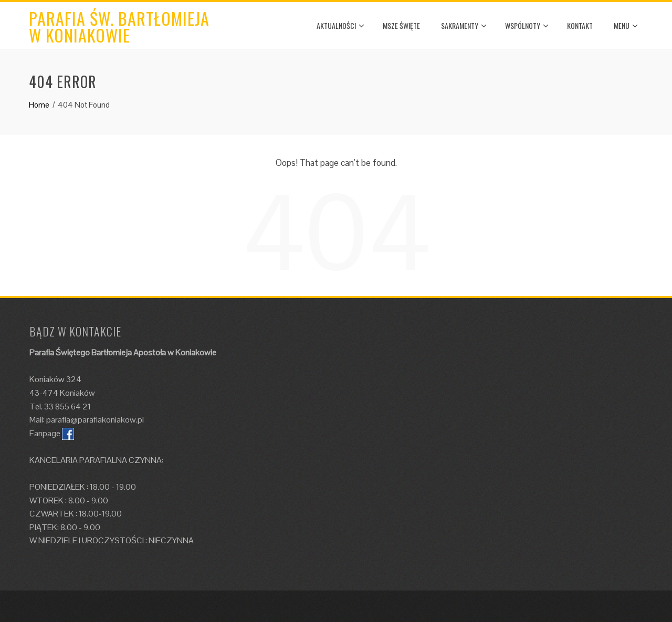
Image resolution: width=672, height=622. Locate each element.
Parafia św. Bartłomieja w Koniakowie (119, 27)
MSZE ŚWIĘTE (401, 25)
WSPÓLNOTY (527, 26)
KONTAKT (580, 25)
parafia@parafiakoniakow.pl (95, 420)
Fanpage (45, 433)
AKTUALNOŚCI (340, 26)
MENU (626, 26)
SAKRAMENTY (464, 26)
